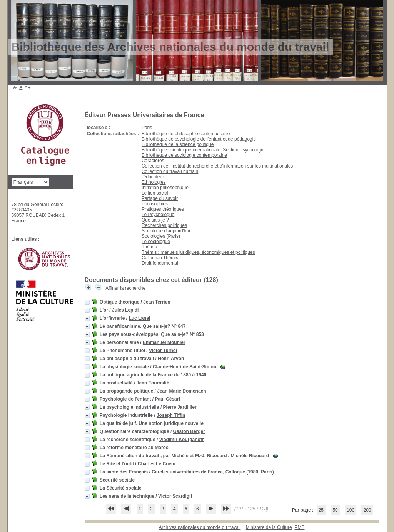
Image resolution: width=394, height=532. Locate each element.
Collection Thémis (160, 258)
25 (321, 510)
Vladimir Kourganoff (181, 440)
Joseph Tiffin (171, 415)
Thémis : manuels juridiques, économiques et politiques (198, 252)
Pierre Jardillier (180, 407)
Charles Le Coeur (157, 464)
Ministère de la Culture (269, 527)
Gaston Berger (189, 431)
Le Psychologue (158, 215)
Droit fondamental (160, 263)
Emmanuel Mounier (164, 342)
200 (367, 510)
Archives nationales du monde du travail (200, 527)
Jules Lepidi (125, 310)
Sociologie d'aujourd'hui (166, 231)
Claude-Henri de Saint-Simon (184, 367)
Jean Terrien (157, 302)
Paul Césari (167, 399)
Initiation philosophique (165, 188)
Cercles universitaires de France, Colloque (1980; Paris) (213, 472)
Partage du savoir (160, 198)
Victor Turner (163, 351)
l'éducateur (153, 177)
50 (335, 510)
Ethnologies (154, 182)
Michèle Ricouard (250, 456)
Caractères (153, 161)
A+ (28, 88)
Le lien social (155, 193)
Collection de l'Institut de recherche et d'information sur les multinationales (217, 166)
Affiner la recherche (125, 288)
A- (16, 87)
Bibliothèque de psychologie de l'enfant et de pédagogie (199, 139)
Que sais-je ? (155, 220)
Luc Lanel (139, 318)
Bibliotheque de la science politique (178, 144)
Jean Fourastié (153, 383)
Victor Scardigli (175, 496)
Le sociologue (156, 242)
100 (351, 510)
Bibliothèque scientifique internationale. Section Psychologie (203, 150)
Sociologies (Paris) (161, 236)
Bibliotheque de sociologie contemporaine (184, 155)
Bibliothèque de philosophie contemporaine (186, 134)
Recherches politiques (164, 225)
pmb (299, 527)
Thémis (149, 247)
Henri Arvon (171, 359)
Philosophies (155, 204)
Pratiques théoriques (163, 209)
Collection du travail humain (170, 171)
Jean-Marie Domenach (181, 391)
